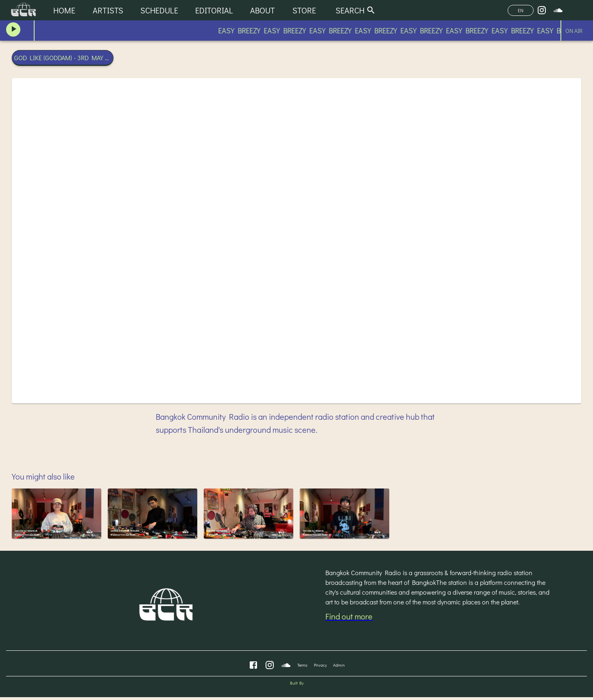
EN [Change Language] (521, 10)
